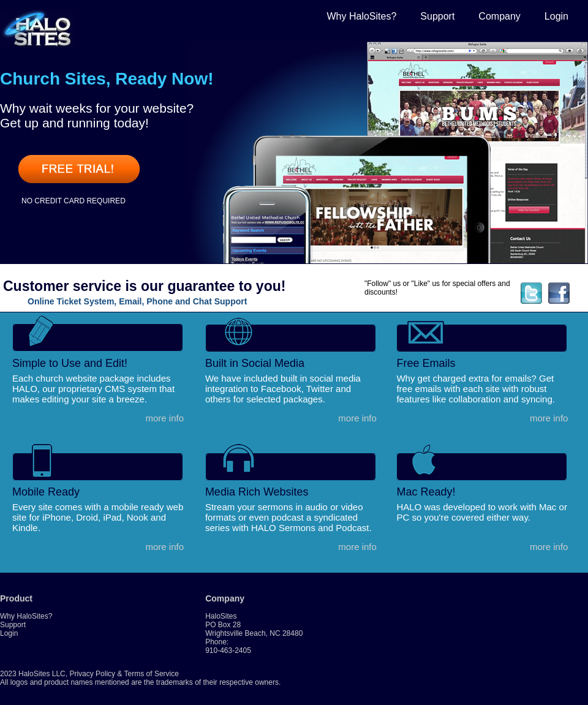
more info (164, 418)
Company (499, 16)
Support (437, 16)
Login (556, 16)
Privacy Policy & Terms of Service (124, 674)
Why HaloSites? (361, 16)
